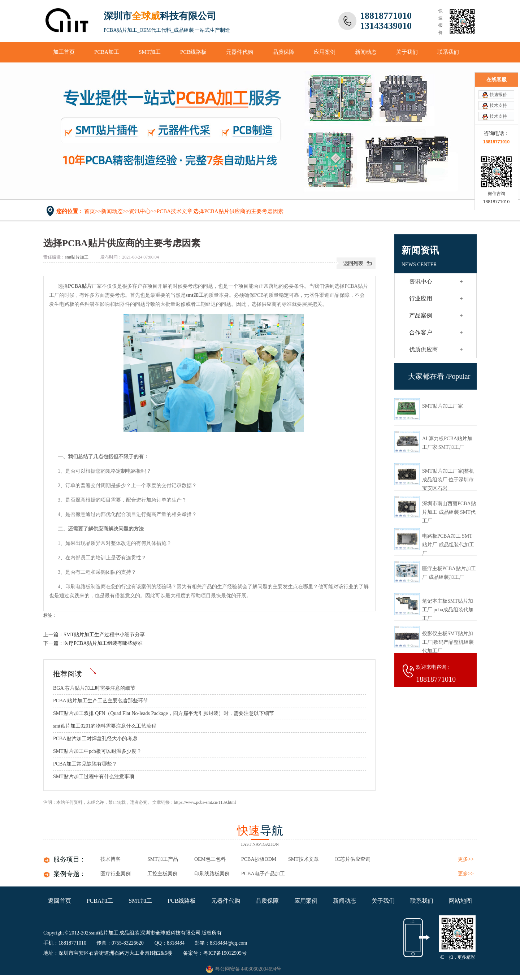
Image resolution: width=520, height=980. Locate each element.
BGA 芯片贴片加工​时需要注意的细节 (94, 688)
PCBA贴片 (80, 286)
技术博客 (110, 859)
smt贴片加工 (77, 257)
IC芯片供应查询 (353, 859)
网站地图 (460, 901)
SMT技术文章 (304, 859)
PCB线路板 (193, 52)
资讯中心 (140, 211)
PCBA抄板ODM (259, 859)
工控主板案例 (162, 874)
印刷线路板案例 (212, 874)
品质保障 (283, 52)
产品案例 (421, 315)
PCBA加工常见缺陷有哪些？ (85, 764)
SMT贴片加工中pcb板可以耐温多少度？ (97, 751)
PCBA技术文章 (175, 211)
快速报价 (498, 95)
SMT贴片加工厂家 (443, 406)
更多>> (466, 859)
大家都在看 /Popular (439, 376)
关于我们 (407, 52)
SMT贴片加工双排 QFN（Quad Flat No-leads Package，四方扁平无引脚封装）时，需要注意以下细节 (164, 713)
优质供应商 (424, 349)
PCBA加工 (107, 52)
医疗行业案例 (116, 874)
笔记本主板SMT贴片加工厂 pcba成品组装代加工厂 (448, 610)
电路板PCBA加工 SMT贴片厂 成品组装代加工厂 (448, 545)
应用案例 (325, 52)
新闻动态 (366, 52)
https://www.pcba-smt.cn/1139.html (205, 802)
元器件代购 (240, 52)
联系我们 (448, 52)
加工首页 (64, 52)
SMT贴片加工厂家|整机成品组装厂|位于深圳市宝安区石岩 (448, 480)
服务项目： (70, 859)
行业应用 (421, 298)
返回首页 (60, 901)
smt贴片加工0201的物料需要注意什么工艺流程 (105, 726)
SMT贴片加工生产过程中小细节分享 (104, 635)
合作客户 (421, 332)
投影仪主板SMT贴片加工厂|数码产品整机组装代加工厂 (448, 642)
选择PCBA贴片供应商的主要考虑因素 (238, 211)
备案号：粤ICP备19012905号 (215, 953)
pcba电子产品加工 (263, 874)
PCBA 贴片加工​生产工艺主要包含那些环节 (101, 701)
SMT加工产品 (163, 859)
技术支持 (498, 105)
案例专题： (70, 874)
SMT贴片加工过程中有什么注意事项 (94, 777)
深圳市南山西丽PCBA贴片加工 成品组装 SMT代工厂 (449, 512)
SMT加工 (150, 52)
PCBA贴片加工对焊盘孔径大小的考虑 (95, 739)
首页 (90, 211)
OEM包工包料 (210, 859)
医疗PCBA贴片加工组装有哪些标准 (103, 643)
